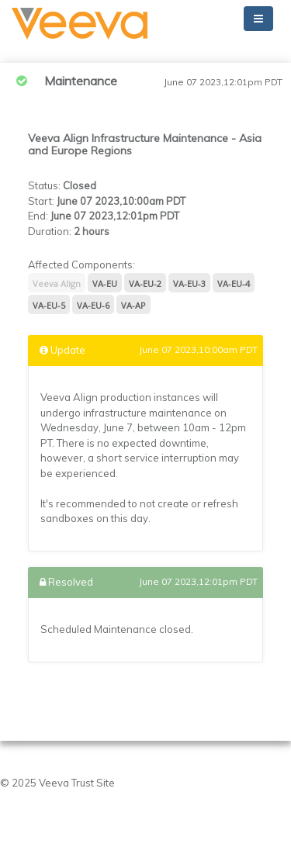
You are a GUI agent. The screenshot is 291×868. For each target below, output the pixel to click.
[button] (80, 24)
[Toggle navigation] (258, 19)
